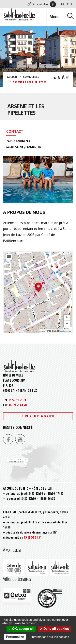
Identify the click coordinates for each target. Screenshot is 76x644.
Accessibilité (40, 4)
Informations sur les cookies (50, 637)
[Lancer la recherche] (69, 16)
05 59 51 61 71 (17, 400)
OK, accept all (21, 629)
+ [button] (67, 318)
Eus (70, 4)
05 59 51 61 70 (18, 405)
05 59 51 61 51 (33, 537)
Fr (63, 4)
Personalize (15, 637)
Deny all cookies (54, 629)
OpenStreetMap (65, 331)
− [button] (67, 324)
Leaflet (43, 331)
